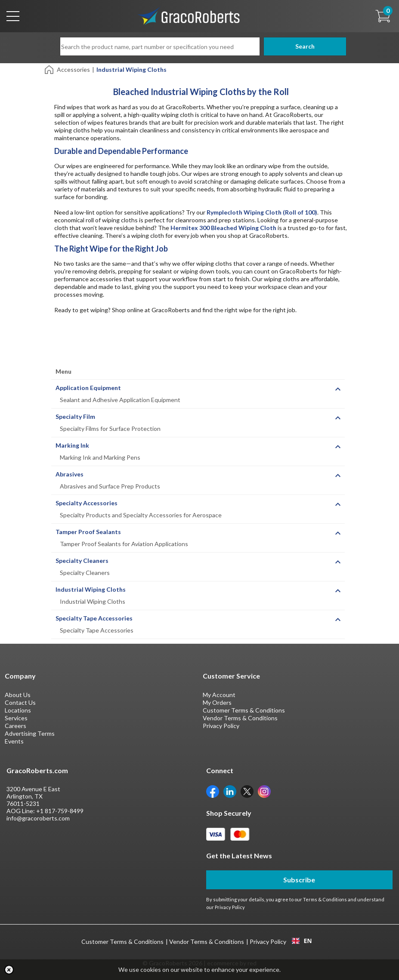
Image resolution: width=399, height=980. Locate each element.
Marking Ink (72, 445)
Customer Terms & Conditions (244, 710)
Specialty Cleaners (82, 561)
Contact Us (20, 702)
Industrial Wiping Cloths (91, 589)
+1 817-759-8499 (60, 811)
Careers (15, 726)
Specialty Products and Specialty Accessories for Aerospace (141, 515)
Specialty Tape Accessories (94, 618)
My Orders (217, 702)
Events (14, 741)
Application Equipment (88, 388)
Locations (18, 710)
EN (302, 941)
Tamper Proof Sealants (88, 532)
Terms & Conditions (325, 899)
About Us (18, 695)
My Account (219, 695)
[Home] (50, 69)
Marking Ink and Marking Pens (100, 457)
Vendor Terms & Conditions (240, 718)
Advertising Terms (30, 733)
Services (16, 718)
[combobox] (302, 941)
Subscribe (299, 880)
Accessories (73, 69)
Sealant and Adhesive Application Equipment (120, 400)
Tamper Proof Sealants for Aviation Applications (124, 544)
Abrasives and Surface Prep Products (110, 486)
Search (299, 46)
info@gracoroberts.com (38, 818)
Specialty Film (75, 416)
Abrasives (70, 474)
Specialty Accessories (87, 503)
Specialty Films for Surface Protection (110, 429)
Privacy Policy (221, 726)
